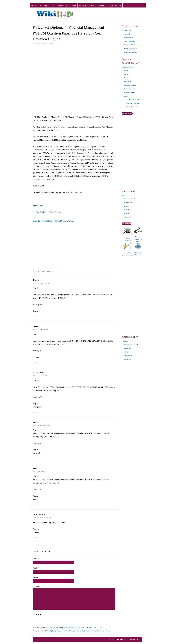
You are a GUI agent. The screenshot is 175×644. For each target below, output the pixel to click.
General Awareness (67, 5)
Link (35, 317)
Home (34, 5)
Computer (128, 359)
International (129, 38)
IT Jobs (127, 206)
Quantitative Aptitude (131, 345)
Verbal (126, 352)
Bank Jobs (128, 210)
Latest (126, 71)
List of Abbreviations (128, 234)
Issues (126, 96)
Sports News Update (131, 48)
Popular (127, 78)
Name (36, 559)
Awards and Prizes (130, 41)
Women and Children (133, 100)
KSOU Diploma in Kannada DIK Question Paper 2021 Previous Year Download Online (77, 631)
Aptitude (83, 5)
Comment (36, 587)
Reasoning (128, 348)
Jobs (93, 5)
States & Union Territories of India (128, 249)
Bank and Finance (130, 85)
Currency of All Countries (138, 249)
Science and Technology (132, 45)
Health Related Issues (133, 107)
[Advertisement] (74, 64)
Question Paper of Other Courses (48, 212)
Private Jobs (128, 202)
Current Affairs (47, 5)
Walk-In (127, 213)
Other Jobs (128, 217)
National (127, 34)
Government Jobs (130, 199)
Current (127, 74)
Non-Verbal (128, 356)
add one (50, 271)
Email (36, 568)
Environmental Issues (133, 103)
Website (36, 577)
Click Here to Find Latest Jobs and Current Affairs (53, 221)
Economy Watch (130, 92)
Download (78, 192)
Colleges (102, 5)
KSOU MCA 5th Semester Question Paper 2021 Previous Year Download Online (71, 628)
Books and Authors (130, 52)
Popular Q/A (115, 5)
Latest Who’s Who (130, 89)
